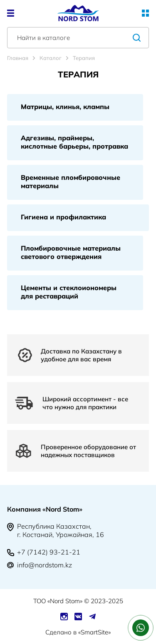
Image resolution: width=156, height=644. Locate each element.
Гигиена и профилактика (63, 217)
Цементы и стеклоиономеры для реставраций (69, 292)
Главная (18, 58)
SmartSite (94, 632)
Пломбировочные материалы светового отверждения (71, 252)
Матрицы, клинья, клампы (65, 107)
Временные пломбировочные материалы (71, 182)
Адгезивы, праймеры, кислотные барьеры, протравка (74, 142)
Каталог (51, 58)
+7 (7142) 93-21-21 (49, 552)
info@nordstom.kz (45, 565)
